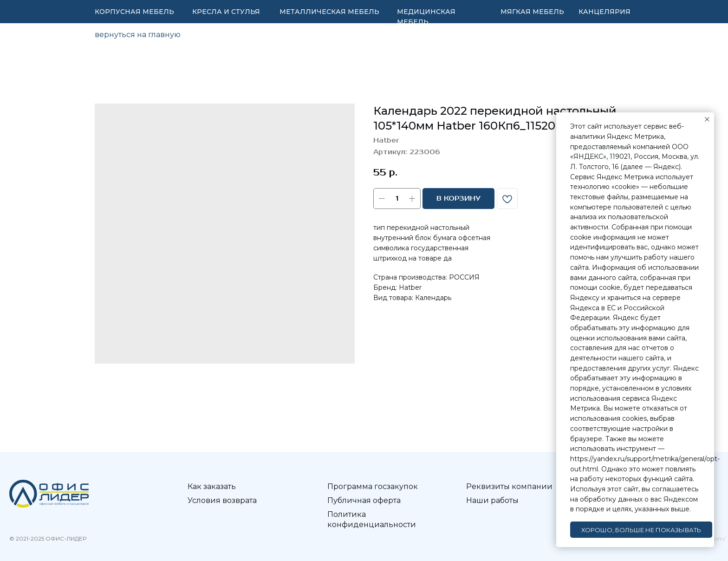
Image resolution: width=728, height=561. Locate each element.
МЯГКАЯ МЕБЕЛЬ (532, 12)
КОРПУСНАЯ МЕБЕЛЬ (134, 12)
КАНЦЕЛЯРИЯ (604, 12)
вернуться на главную (138, 35)
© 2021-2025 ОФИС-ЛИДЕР (48, 538)
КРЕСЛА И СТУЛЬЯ (226, 12)
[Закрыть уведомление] (707, 119)
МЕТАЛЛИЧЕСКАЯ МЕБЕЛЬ (329, 12)
